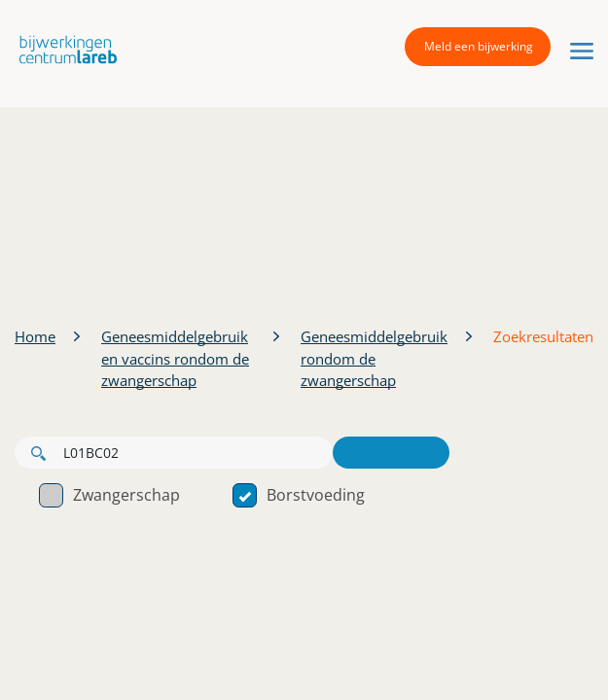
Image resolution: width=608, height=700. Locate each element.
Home (35, 336)
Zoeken (391, 453)
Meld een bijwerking (479, 46)
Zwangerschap (109, 495)
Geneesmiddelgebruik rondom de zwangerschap (374, 358)
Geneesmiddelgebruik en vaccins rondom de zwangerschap (175, 358)
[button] (63, 49)
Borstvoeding (299, 495)
